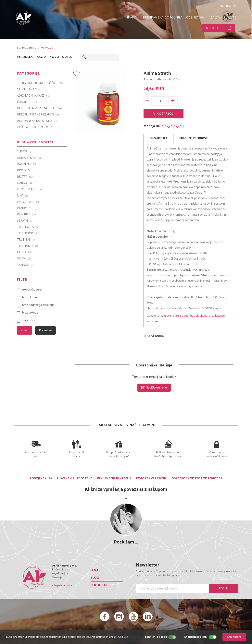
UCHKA (24, 252)
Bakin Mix (27, 164)
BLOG (232, 18)
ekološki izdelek (32, 290)
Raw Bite (27, 215)
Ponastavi (45, 330)
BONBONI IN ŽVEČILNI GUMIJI (39, 108)
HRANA (133, 18)
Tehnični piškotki (156, 637)
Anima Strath (30, 158)
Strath (25, 221)
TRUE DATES (28, 227)
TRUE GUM (26, 240)
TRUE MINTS (28, 246)
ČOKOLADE (27, 102)
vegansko (153, 321)
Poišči (25, 330)
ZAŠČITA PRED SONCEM (35, 127)
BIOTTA (25, 177)
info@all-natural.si (62, 585)
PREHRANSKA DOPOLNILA (163, 18)
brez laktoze (217, 316)
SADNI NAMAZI (29, 89)
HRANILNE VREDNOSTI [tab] (194, 138)
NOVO (54, 57)
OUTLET (68, 57)
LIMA (23, 196)
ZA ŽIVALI (218, 18)
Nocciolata (28, 202)
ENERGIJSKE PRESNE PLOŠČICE (40, 83)
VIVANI (24, 259)
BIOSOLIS (26, 171)
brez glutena (166, 316)
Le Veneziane (29, 189)
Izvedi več (122, 637)
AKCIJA (42, 57)
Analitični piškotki (196, 637)
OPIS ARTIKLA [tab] (158, 138)
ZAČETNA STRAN (27, 49)
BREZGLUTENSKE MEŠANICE (38, 115)
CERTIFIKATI (100, 585)
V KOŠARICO (164, 114)
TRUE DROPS (28, 233)
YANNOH (25, 265)
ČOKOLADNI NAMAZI (33, 96)
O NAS (95, 570)
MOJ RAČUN (227, 6)
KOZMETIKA (197, 18)
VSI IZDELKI (25, 57)
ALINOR (24, 152)
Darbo (25, 183)
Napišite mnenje (154, 388)
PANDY (24, 208)
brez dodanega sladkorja (191, 316)
